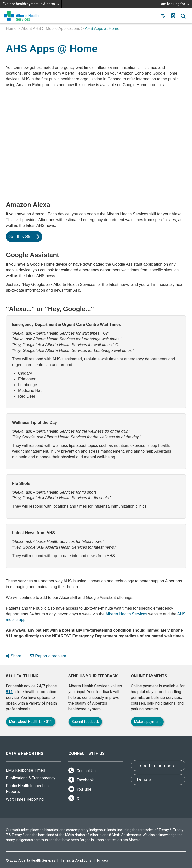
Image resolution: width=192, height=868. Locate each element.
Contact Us (82, 771)
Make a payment (147, 722)
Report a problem (48, 656)
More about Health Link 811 (31, 722)
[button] (173, 16)
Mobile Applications (63, 29)
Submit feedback (85, 722)
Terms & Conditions (76, 860)
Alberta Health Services (126, 614)
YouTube (80, 789)
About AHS (31, 29)
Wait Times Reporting (25, 799)
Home (11, 29)
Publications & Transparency (31, 778)
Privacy (103, 860)
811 (9, 692)
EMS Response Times (26, 770)
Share (14, 656)
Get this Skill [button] (24, 237)
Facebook (81, 780)
